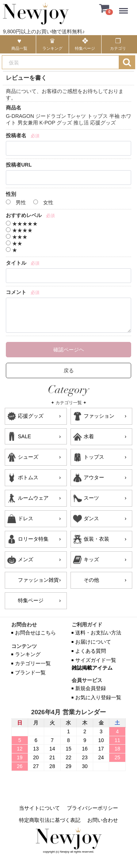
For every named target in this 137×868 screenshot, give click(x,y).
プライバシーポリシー (92, 808)
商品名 (14, 108)
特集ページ (31, 600)
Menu (125, 7)
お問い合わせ (103, 820)
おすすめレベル (24, 215)
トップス (94, 457)
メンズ (26, 559)
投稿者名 (16, 135)
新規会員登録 (91, 688)
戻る (69, 370)
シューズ (28, 457)
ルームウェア (33, 498)
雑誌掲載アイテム (92, 668)
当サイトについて (39, 808)
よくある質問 (91, 651)
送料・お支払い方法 (98, 633)
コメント (16, 292)
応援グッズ (31, 416)
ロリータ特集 (33, 539)
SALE (24, 436)
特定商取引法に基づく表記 (50, 820)
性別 (11, 194)
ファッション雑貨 (38, 580)
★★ (14, 243)
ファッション (99, 416)
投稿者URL (19, 165)
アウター (94, 477)
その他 (91, 580)
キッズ (91, 559)
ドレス (26, 518)
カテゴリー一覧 (33, 663)
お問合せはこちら (35, 633)
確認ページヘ (69, 350)
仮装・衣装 (96, 539)
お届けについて (93, 642)
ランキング (28, 654)
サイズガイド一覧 (96, 660)
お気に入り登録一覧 (98, 697)
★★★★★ (22, 224)
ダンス (91, 518)
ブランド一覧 (30, 673)
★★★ (17, 237)
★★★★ (19, 230)
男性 (16, 202)
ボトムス (28, 477)
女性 (43, 202)
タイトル (16, 263)
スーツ (91, 498)
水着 (89, 436)
